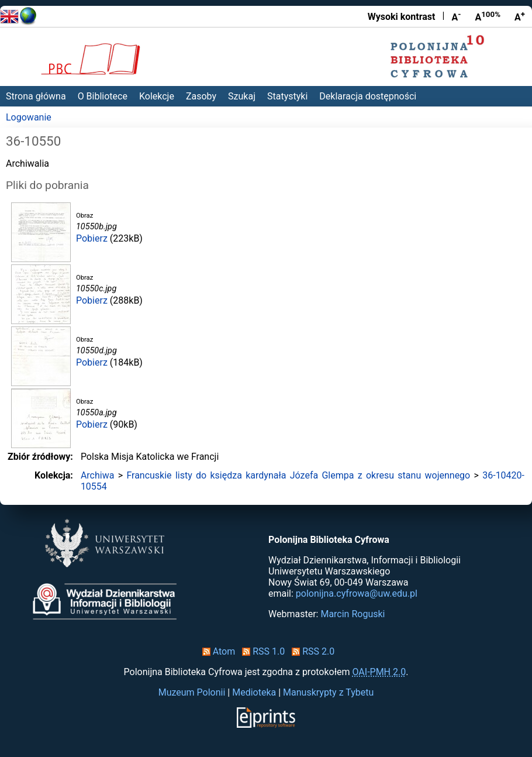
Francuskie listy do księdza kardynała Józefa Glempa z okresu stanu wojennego (298, 475)
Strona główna (36, 96)
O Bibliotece (103, 96)
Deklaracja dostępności (368, 96)
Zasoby (201, 96)
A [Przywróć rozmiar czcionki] (488, 16)
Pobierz (92, 238)
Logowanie (29, 117)
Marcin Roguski (353, 614)
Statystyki (287, 96)
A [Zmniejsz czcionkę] (456, 16)
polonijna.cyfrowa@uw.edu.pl (357, 593)
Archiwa (98, 475)
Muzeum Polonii (192, 692)
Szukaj (242, 96)
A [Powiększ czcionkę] (520, 16)
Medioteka (254, 692)
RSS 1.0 (261, 651)
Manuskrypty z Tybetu (328, 692)
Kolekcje (157, 96)
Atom (217, 651)
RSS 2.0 (311, 651)
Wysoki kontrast (402, 17)
